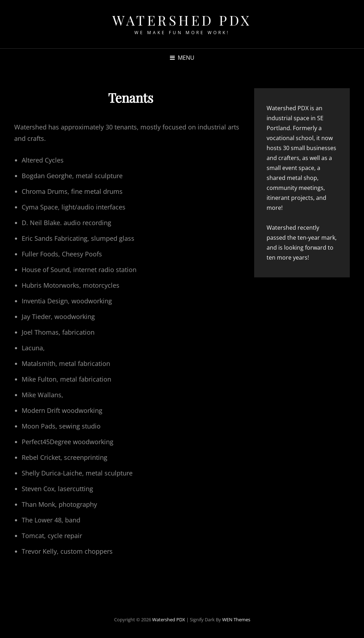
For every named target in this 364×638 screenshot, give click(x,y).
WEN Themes (236, 620)
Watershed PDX (182, 20)
